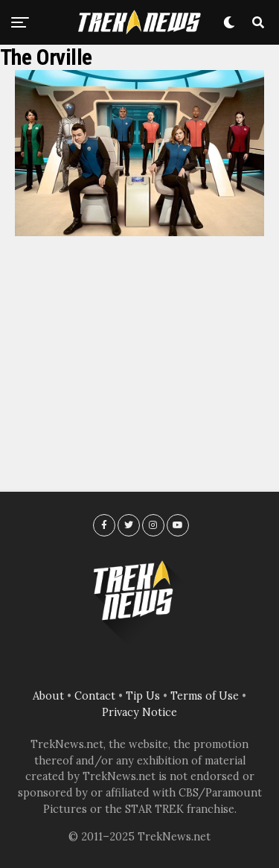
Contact (95, 696)
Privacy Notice (139, 712)
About (48, 696)
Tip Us (143, 696)
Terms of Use (205, 696)
